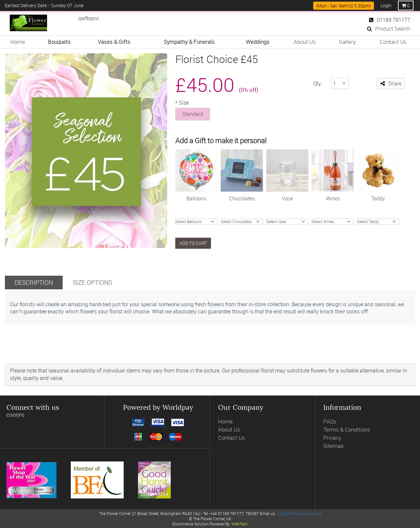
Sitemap (333, 446)
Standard (193, 114)
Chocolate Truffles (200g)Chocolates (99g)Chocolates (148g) (242, 222)
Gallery (347, 42)
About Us (305, 42)
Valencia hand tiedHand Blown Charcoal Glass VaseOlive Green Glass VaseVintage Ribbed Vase (287, 222)
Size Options (92, 282)
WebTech (240, 524)
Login (386, 5)
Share (391, 83)
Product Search (389, 29)
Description (34, 282)
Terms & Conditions (347, 429)
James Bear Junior (378, 222)
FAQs (330, 421)
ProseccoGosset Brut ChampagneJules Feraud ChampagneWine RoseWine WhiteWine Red (333, 222)
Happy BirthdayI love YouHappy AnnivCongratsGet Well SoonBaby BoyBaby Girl (196, 222)
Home (18, 42)
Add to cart (193, 243)
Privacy (332, 438)
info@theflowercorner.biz (300, 513)
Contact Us (393, 42)
